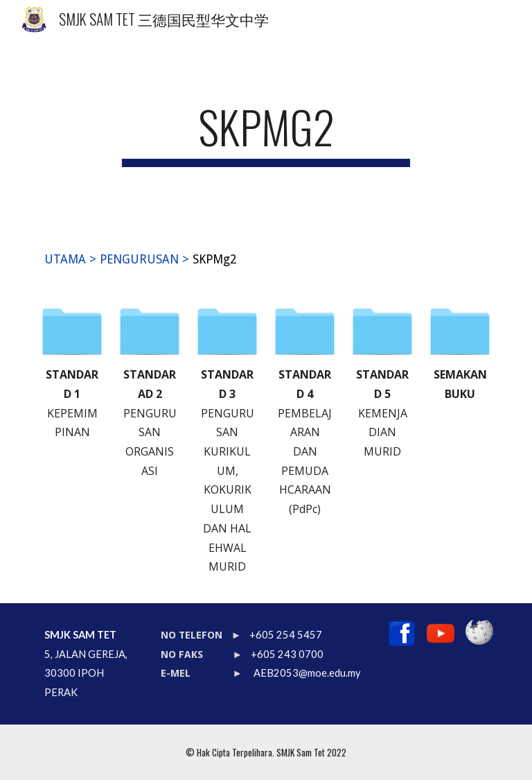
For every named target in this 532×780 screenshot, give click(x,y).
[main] (266, 133)
